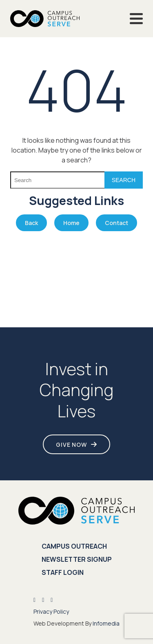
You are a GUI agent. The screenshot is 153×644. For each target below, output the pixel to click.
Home (71, 223)
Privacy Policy (51, 611)
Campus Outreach (74, 546)
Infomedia (106, 623)
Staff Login (63, 572)
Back (31, 223)
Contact (116, 223)
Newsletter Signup (77, 559)
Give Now (71, 445)
